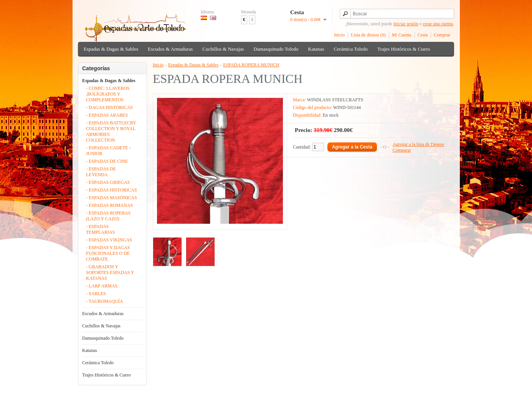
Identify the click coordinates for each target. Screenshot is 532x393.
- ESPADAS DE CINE (107, 161)
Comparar (402, 150)
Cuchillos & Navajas (223, 49)
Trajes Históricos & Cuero (404, 49)
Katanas (316, 49)
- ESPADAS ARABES (107, 115)
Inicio (339, 35)
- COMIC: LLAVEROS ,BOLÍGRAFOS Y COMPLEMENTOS (108, 94)
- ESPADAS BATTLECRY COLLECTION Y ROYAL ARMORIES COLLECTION (111, 131)
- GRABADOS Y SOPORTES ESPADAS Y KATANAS (110, 272)
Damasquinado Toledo (276, 49)
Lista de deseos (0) (368, 35)
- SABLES (96, 294)
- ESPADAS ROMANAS (109, 205)
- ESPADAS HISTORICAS (112, 190)
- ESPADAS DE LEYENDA (101, 172)
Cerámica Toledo (351, 49)
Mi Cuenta (402, 35)
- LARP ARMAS (102, 286)
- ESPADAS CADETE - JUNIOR (108, 151)
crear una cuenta (438, 24)
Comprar (442, 35)
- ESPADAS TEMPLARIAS (100, 229)
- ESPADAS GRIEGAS (108, 182)
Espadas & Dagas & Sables (111, 49)
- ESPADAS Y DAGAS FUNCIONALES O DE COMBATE (108, 253)
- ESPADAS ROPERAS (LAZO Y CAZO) (108, 216)
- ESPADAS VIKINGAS (109, 240)
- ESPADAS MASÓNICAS (112, 198)
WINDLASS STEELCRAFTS (335, 100)
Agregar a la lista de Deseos (418, 144)
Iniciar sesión (406, 24)
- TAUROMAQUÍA (104, 301)
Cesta (423, 35)
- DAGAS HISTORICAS (109, 107)
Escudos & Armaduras (170, 49)
